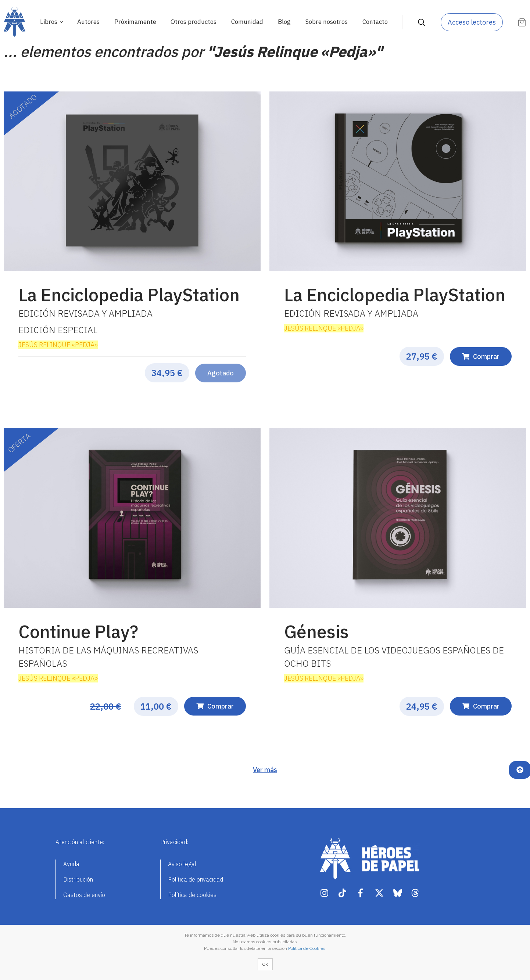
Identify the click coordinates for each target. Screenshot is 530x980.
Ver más (265, 770)
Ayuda (71, 864)
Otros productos (194, 22)
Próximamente (135, 22)
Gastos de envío (84, 895)
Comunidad (247, 22)
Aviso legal (182, 864)
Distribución (78, 879)
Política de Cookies (307, 948)
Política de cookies (192, 895)
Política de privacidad (196, 879)
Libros (49, 22)
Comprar (481, 356)
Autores (88, 22)
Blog (284, 22)
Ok (265, 964)
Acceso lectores (472, 22)
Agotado (221, 373)
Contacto (375, 22)
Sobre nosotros (327, 22)
